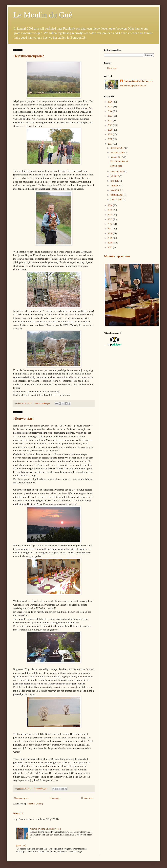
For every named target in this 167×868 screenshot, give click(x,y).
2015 (110, 210)
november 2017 (118, 153)
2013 (110, 219)
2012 (110, 224)
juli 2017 (115, 176)
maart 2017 (116, 190)
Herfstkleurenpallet (29, 56)
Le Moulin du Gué (43, 15)
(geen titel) (21, 845)
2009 (110, 238)
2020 (110, 130)
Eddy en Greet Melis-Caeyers (138, 81)
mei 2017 (115, 181)
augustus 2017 (117, 172)
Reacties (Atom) (35, 804)
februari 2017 (117, 195)
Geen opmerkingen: (42, 403)
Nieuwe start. (24, 418)
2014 (110, 215)
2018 (110, 139)
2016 (110, 205)
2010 (110, 233)
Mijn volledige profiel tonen (133, 86)
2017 (110, 144)
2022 (110, 121)
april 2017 (115, 186)
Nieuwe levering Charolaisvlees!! (45, 829)
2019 (110, 134)
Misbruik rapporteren (117, 256)
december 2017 (118, 148)
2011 (110, 229)
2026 (110, 102)
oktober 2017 (117, 157)
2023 (110, 116)
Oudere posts (87, 798)
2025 (110, 107)
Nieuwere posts (21, 798)
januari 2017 (117, 200)
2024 (110, 111)
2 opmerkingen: (41, 789)
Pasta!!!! (18, 813)
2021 (110, 125)
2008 (110, 243)
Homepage (55, 798)
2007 (110, 247)
